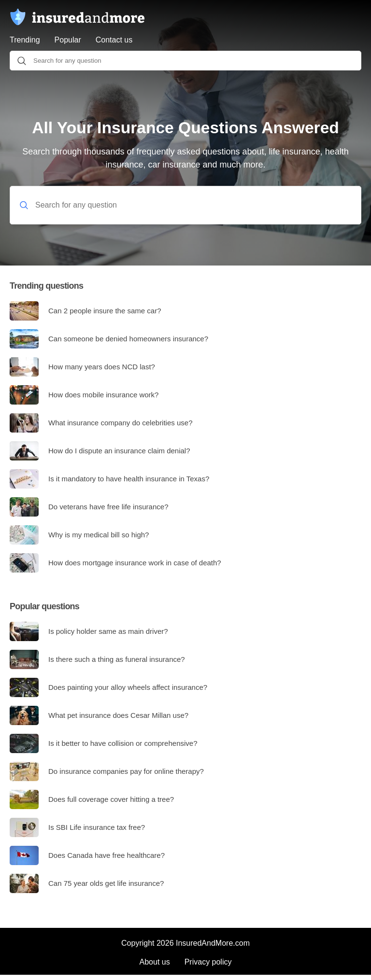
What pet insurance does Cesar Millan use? (99, 715)
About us (155, 962)
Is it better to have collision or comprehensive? (104, 743)
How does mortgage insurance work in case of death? (115, 563)
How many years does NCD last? (82, 367)
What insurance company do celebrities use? (101, 423)
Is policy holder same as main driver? (89, 631)
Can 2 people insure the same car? (85, 311)
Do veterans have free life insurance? (89, 507)
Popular (68, 40)
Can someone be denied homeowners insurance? (109, 339)
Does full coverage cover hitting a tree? (92, 799)
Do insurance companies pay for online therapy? (107, 771)
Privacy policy (208, 962)
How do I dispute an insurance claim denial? (100, 451)
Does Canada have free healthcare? (87, 855)
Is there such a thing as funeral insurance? (97, 659)
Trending (25, 40)
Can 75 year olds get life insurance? (87, 883)
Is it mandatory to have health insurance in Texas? (109, 479)
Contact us (114, 40)
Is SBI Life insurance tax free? (77, 827)
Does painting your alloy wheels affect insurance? (108, 687)
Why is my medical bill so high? (79, 535)
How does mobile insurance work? (84, 395)
